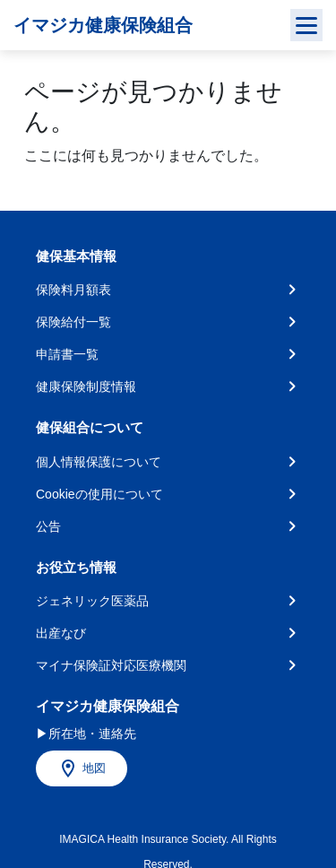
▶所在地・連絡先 (86, 733)
